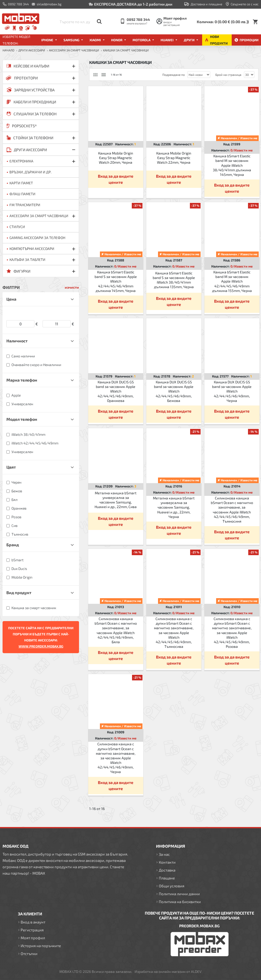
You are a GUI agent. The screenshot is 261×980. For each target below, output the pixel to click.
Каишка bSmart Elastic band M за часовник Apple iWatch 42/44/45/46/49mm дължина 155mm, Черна (232, 281)
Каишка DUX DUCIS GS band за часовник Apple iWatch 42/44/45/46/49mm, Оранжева (116, 391)
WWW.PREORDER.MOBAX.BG (41, 646)
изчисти (72, 287)
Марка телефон (22, 380)
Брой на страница (228, 75)
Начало (8, 50)
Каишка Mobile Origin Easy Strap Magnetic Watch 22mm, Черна (174, 158)
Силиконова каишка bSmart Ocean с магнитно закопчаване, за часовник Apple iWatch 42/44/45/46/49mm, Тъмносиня (232, 510)
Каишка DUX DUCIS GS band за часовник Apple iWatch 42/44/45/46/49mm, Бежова (174, 391)
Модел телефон (22, 419)
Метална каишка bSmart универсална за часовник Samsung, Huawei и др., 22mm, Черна (174, 507)
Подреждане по (174, 75)
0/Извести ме (242, 150)
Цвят (11, 467)
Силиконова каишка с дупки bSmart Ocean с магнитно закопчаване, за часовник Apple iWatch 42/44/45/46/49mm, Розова (232, 633)
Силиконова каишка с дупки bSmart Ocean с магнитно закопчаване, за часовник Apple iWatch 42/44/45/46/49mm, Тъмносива (174, 633)
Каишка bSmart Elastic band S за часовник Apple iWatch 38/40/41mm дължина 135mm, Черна (174, 280)
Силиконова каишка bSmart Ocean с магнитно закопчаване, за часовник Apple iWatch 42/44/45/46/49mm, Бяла (116, 630)
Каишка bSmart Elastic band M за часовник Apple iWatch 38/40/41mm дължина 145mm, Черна (232, 165)
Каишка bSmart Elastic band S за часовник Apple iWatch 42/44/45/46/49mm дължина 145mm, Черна (116, 281)
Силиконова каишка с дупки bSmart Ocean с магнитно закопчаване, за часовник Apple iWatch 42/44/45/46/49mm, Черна (116, 758)
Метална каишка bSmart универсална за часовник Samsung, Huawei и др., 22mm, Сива (116, 500)
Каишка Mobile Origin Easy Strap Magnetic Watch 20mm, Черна (116, 158)
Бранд (13, 545)
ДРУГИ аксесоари (32, 50)
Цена (11, 299)
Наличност (17, 341)
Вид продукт (19, 592)
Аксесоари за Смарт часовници (74, 50)
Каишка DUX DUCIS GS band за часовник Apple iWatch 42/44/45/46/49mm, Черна (232, 391)
